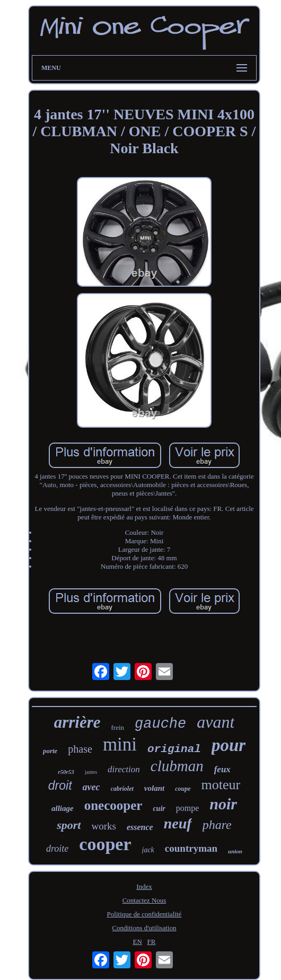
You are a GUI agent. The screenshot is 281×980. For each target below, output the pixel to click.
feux (222, 769)
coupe (183, 789)
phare (217, 825)
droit (60, 785)
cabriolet (122, 789)
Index (144, 886)
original (174, 749)
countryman (191, 848)
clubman (177, 766)
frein (117, 727)
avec (91, 787)
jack (148, 850)
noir (223, 804)
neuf (178, 823)
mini (120, 744)
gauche (160, 724)
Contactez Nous (144, 900)
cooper (105, 844)
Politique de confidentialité (144, 914)
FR (152, 942)
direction (124, 769)
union (235, 851)
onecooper (113, 805)
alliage (63, 808)
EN (138, 942)
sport (69, 825)
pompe (188, 808)
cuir (159, 809)
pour (229, 745)
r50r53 (66, 772)
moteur (221, 785)
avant (216, 722)
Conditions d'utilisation (144, 928)
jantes (91, 772)
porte (50, 751)
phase (80, 749)
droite (57, 849)
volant (154, 788)
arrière (77, 722)
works (104, 826)
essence (140, 827)
